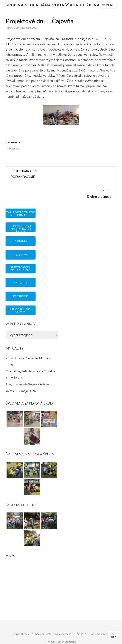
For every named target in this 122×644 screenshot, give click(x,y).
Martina (10, 28)
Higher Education (66, 642)
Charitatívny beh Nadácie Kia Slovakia (30, 371)
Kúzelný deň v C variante (22, 358)
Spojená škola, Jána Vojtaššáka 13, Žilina (53, 5)
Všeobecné (13, 149)
